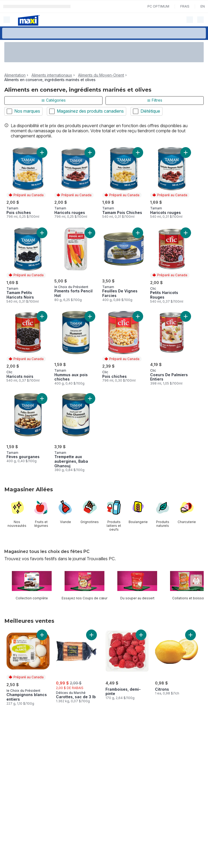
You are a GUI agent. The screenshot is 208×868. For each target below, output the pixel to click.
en (203, 6)
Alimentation (15, 75)
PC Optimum (158, 6)
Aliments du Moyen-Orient (101, 75)
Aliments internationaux (52, 75)
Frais (185, 6)
